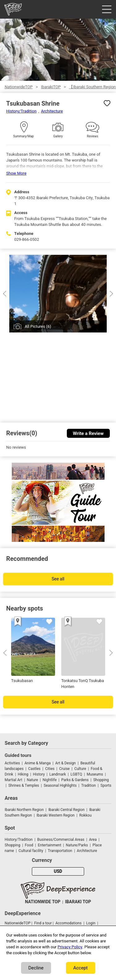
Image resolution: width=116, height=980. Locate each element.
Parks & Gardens (75, 780)
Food (29, 845)
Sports (106, 785)
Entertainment (49, 845)
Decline (36, 968)
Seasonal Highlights (60, 785)
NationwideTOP (19, 87)
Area (93, 840)
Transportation (60, 851)
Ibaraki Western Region (56, 815)
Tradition (89, 785)
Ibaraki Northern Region (24, 810)
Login (91, 923)
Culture (80, 769)
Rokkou (85, 815)
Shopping (101, 780)
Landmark (58, 774)
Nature (32, 780)
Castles (34, 769)
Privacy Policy (70, 947)
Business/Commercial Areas (61, 840)
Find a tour (43, 923)
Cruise (64, 769)
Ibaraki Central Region (66, 810)
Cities (50, 769)
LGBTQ (76, 774)
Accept (81, 968)
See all (58, 579)
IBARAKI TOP (78, 902)
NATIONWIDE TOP (43, 902)
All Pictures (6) (38, 326)
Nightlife (50, 780)
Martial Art (13, 780)
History (39, 774)
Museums (95, 774)
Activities (12, 763)
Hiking (23, 774)
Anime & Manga (37, 763)
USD (58, 871)
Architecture (52, 111)
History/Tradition (21, 111)
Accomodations (69, 923)
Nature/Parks (77, 845)
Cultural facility (31, 851)
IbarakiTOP (51, 87)
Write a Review (88, 433)
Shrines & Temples (24, 785)
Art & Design (66, 763)
